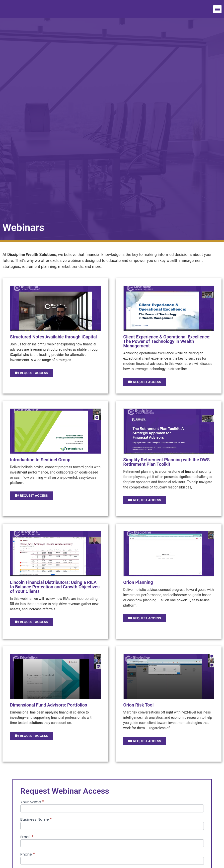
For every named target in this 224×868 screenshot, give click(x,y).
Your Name (32, 802)
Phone (28, 855)
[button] (217, 9)
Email (27, 837)
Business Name (36, 820)
